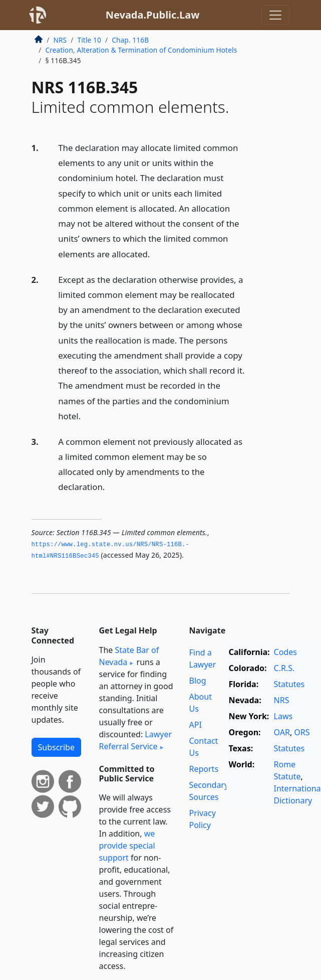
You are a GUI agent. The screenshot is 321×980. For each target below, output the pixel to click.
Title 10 (89, 40)
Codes (285, 652)
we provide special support (127, 846)
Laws (283, 716)
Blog (198, 681)
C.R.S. (284, 668)
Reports (204, 769)
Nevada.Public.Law (153, 15)
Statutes (289, 684)
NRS (60, 40)
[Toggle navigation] (275, 15)
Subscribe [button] (56, 747)
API (196, 725)
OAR (282, 732)
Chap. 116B (130, 40)
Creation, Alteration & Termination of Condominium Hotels (141, 50)
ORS (302, 732)
